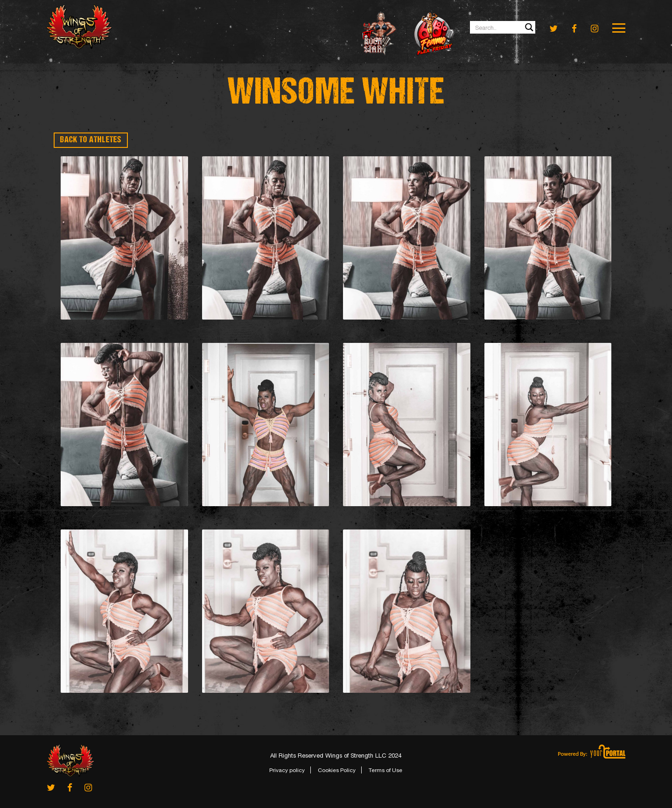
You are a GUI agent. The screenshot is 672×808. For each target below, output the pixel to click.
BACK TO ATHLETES (91, 140)
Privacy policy (287, 770)
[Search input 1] (503, 27)
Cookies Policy (337, 770)
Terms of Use (385, 770)
